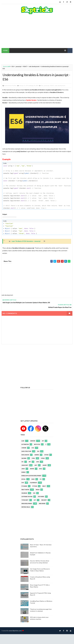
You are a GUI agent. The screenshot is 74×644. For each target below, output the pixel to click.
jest (36, 465)
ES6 (13, 66)
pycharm (24, 486)
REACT (25, 66)
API (43, 441)
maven (32, 469)
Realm (38, 490)
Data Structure (26, 451)
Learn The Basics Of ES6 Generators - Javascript (26, 241)
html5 (43, 458)
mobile (23, 472)
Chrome (24, 448)
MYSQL (23, 479)
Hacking (24, 458)
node (33, 479)
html (33, 458)
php (23, 483)
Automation (25, 444)
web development (34, 66)
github (46, 455)
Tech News (41, 497)
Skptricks (6, 66)
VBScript (44, 500)
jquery (45, 465)
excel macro (25, 455)
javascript (18, 66)
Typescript (25, 500)
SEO (34, 493)
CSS (33, 448)
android (33, 441)
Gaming (37, 455)
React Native (25, 490)
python (35, 486)
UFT (35, 500)
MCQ (41, 469)
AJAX (23, 441)
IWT (30, 462)
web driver (42, 504)
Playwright (33, 483)
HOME (5, 50)
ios (22, 462)
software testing (27, 497)
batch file (37, 444)
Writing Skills (26, 507)
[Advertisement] (37, 32)
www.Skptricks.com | (16, 631)
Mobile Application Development (31, 476)
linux (23, 469)
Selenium (24, 493)
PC (41, 479)
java (38, 462)
